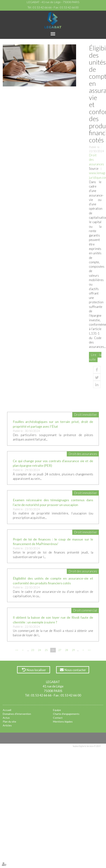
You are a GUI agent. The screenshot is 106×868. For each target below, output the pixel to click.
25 (46, 650)
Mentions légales (63, 721)
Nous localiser (36, 670)
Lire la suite (95, 357)
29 (73, 650)
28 (67, 650)
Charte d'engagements (66, 714)
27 (60, 650)
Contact (58, 718)
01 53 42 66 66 (42, 7)
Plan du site (9, 721)
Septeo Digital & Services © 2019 (87, 746)
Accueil (7, 710)
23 (33, 650)
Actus (6, 718)
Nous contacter (75, 670)
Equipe (57, 710)
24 (39, 650)
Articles (7, 725)
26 (53, 650)
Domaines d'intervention (17, 714)
